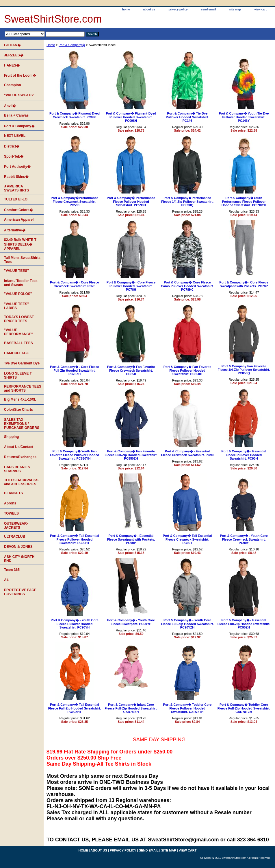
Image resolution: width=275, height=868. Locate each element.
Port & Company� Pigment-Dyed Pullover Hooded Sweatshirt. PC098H (131, 117)
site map (235, 9)
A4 (6, 580)
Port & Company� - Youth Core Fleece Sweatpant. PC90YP (131, 622)
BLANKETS (13, 493)
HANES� (12, 65)
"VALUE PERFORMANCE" (18, 332)
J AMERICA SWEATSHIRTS (16, 188)
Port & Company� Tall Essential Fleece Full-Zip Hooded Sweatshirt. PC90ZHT (75, 708)
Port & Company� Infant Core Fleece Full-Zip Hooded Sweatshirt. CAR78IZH (131, 708)
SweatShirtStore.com (53, 19)
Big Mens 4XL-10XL (20, 399)
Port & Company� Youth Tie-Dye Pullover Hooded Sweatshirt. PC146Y (244, 117)
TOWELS (11, 513)
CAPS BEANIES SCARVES (17, 469)
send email (209, 9)
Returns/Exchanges (20, 457)
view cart (260, 9)
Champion (13, 85)
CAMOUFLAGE (16, 353)
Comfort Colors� (18, 210)
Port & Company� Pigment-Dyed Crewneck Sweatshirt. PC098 (75, 115)
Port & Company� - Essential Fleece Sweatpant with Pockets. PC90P (131, 539)
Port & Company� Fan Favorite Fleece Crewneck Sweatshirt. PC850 (131, 370)
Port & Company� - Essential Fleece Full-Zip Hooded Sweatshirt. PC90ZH (244, 624)
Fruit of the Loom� (20, 75)
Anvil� (10, 106)
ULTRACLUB (15, 537)
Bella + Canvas (16, 115)
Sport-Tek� (14, 156)
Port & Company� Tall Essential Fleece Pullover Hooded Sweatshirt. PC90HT (75, 539)
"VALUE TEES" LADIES (16, 306)
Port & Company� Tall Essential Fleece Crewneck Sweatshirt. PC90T (187, 539)
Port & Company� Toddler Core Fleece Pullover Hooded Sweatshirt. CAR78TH (187, 708)
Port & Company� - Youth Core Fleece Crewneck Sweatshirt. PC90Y (244, 539)
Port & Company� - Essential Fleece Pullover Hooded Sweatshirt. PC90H (244, 455)
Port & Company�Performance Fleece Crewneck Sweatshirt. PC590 (75, 201)
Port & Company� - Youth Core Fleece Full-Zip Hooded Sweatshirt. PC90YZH (187, 624)
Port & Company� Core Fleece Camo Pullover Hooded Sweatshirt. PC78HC (187, 286)
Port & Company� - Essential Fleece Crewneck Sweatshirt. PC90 (187, 453)
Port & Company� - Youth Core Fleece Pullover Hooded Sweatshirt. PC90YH (74, 624)
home (126, 9)
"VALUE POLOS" (18, 294)
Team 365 (12, 570)
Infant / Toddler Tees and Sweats (21, 283)
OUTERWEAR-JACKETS (16, 526)
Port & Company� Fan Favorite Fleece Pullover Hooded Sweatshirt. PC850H (187, 370)
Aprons (10, 503)
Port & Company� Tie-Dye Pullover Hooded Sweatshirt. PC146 (187, 117)
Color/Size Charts (18, 410)
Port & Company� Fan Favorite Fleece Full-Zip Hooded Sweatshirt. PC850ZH (131, 455)
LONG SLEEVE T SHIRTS (18, 375)
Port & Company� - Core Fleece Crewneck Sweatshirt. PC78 (74, 284)
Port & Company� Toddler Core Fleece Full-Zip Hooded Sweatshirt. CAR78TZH (244, 708)
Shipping (11, 437)
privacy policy (178, 9)
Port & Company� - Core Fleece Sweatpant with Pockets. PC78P (244, 284)
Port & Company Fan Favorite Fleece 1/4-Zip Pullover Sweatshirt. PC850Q (244, 370)
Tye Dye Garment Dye (22, 363)
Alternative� (15, 230)
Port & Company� (72, 45)
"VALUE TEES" (16, 271)
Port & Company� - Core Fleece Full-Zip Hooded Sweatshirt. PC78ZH (74, 370)
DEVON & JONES (18, 547)
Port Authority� (17, 167)
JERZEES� (14, 55)
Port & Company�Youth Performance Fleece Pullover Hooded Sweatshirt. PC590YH (244, 201)
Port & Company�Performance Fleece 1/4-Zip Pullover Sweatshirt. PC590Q (187, 201)
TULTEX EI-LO (16, 199)
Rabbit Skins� (16, 177)
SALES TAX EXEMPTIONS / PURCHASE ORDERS (22, 424)
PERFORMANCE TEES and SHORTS (23, 388)
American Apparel (19, 220)
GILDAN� (12, 45)
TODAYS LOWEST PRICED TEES (19, 319)
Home (51, 45)
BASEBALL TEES (18, 343)
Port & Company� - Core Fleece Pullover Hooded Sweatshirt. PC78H (131, 286)
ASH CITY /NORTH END (19, 559)
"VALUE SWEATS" (19, 95)
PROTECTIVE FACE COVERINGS (20, 592)
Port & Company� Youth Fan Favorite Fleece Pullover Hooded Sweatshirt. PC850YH (75, 455)
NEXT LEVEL (15, 136)
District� (12, 146)
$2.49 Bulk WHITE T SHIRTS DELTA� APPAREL (20, 244)
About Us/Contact (19, 447)
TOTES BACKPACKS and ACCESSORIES (21, 482)
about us (149, 9)
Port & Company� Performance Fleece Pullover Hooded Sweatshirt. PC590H (131, 201)
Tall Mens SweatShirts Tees (22, 260)
